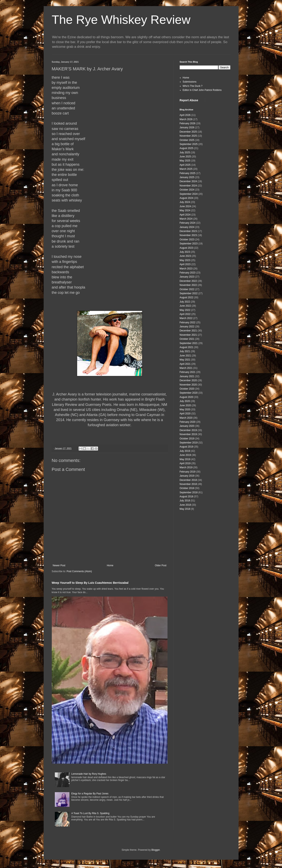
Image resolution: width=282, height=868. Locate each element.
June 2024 (185, 206)
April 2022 (185, 314)
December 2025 (188, 132)
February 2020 (188, 422)
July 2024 (185, 202)
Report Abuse (189, 100)
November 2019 (188, 434)
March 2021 (186, 368)
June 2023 (185, 256)
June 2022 (185, 306)
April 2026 (185, 115)
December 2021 (188, 331)
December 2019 (188, 430)
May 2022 (185, 310)
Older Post (161, 565)
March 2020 (186, 418)
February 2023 (188, 273)
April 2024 (185, 215)
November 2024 (188, 186)
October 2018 (187, 488)
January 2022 (187, 327)
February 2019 (188, 472)
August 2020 (186, 397)
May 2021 (185, 360)
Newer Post (59, 565)
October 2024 (187, 190)
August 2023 (186, 248)
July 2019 (185, 451)
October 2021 (187, 339)
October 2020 (187, 389)
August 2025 (186, 148)
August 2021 (186, 347)
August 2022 (186, 297)
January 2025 (187, 177)
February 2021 (188, 372)
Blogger (156, 850)
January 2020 (187, 426)
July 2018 (185, 501)
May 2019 (185, 459)
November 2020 (188, 385)
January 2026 (187, 127)
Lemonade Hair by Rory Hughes (89, 774)
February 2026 (188, 123)
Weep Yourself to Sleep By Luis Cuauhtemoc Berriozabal (90, 583)
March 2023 (186, 269)
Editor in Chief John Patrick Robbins (202, 90)
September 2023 (189, 244)
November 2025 (188, 136)
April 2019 (185, 463)
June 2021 (185, 356)
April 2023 (185, 264)
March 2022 (186, 318)
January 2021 (187, 376)
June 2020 (185, 405)
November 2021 (188, 335)
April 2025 (185, 165)
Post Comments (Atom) (79, 571)
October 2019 (187, 439)
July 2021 (185, 351)
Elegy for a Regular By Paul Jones (90, 794)
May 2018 (185, 509)
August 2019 (186, 447)
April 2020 (185, 414)
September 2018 (189, 492)
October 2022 (187, 289)
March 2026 (186, 119)
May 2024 (185, 210)
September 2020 (189, 393)
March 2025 (186, 169)
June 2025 (185, 157)
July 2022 (185, 302)
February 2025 (188, 173)
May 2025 (185, 161)
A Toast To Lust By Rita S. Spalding (90, 813)
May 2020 (185, 409)
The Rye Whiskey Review (121, 20)
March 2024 (186, 219)
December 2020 (188, 380)
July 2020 (185, 401)
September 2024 (189, 194)
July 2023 (185, 252)
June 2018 (185, 505)
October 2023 (187, 240)
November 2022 (188, 285)
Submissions (190, 82)
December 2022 (188, 281)
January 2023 (187, 277)
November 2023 (188, 235)
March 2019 (186, 467)
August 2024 (186, 198)
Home (110, 565)
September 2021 (189, 343)
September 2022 (189, 293)
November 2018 (188, 484)
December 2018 (188, 480)
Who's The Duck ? (193, 86)
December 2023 (188, 231)
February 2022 (188, 322)
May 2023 (185, 260)
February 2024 (188, 223)
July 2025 (185, 152)
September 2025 (189, 144)
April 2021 (185, 364)
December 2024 (188, 181)
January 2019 (187, 476)
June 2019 (185, 455)
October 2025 (187, 140)
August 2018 (186, 497)
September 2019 (189, 443)
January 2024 (187, 227)
